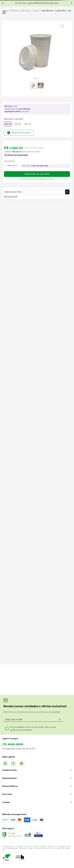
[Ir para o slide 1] (36, 79)
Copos (36, 11)
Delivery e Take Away (20, 11)
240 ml (18, 124)
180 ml (8, 124)
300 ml (28, 124)
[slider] (37, 52)
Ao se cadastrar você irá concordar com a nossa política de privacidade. (33, 728)
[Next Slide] (71, 3)
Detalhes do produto (21, 133)
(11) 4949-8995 (13, 744)
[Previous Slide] (3, 3)
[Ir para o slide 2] (39, 79)
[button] (16, 157)
